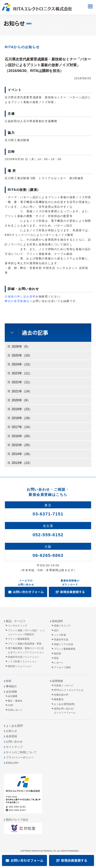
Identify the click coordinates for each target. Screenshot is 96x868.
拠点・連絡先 (15, 701)
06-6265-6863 (48, 555)
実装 (56, 658)
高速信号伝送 (61, 640)
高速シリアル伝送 (64, 644)
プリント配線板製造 (19, 639)
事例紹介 (12, 686)
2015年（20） (22, 445)
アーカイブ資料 (62, 667)
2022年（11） (22, 382)
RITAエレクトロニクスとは (69, 690)
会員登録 (12, 736)
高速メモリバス (62, 626)
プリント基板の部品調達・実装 (25, 644)
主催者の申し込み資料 (20, 296)
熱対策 (57, 654)
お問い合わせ (14, 742)
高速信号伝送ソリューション (24, 657)
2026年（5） (21, 347)
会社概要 (13, 696)
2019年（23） (22, 409)
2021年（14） (22, 391)
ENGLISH (12, 763)
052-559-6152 (48, 535)
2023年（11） (22, 373)
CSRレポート (15, 710)
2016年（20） (22, 436)
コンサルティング (17, 626)
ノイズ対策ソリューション (22, 662)
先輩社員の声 (61, 695)
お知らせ (12, 731)
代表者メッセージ (64, 685)
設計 (56, 630)
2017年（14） (22, 427)
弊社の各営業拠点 (17, 301)
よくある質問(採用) (64, 704)
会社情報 (12, 692)
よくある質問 (14, 726)
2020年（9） (21, 400)
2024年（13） (22, 364)
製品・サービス (16, 621)
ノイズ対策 (60, 635)
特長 (9, 681)
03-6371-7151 (48, 514)
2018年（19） (22, 418)
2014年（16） (22, 454)
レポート (59, 663)
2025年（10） (22, 355)
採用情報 (58, 681)
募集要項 (59, 699)
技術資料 (58, 621)
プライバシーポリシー (20, 757)
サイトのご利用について (21, 752)
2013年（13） (22, 463)
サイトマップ (14, 747)
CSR (10, 705)
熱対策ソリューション (20, 666)
